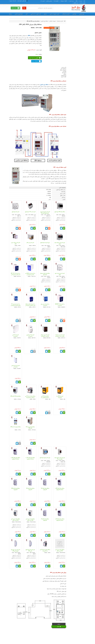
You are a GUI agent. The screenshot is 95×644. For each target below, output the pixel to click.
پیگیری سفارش (49, 1)
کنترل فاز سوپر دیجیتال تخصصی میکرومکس (45, 336)
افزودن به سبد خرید (34, 58)
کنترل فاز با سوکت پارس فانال (16, 243)
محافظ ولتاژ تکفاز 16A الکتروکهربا (45, 489)
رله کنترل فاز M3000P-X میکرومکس (60, 305)
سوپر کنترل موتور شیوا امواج (45, 458)
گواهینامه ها (56, 1)
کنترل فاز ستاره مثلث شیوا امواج (60, 274)
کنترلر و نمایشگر (66, 14)
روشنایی (75, 14)
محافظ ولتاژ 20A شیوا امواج (60, 212)
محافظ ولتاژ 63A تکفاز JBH (16, 396)
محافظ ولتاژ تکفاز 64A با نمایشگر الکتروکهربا (60, 520)
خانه (84, 1)
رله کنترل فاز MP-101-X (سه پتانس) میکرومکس (16, 274)
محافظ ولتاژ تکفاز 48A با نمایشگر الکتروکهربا (60, 489)
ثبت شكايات (76, 3)
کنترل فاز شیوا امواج (16, 212)
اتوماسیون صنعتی (19, 14)
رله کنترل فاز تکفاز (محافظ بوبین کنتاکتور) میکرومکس (30, 305)
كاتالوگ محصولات (64, 1)
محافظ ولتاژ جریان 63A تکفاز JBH (30, 428)
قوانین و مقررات (82, 3)
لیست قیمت (71, 1)
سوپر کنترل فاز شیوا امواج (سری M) (30, 550)
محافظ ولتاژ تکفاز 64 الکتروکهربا (45, 520)
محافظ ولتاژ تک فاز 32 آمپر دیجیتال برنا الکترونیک (30, 397)
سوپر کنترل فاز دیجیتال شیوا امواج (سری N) (60, 458)
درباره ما (81, 1)
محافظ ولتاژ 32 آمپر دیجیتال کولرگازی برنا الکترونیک (45, 397)
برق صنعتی (82, 14)
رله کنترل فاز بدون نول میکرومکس (45, 305)
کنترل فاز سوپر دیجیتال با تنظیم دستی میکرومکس (60, 336)
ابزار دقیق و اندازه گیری (36, 14)
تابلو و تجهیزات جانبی (55, 14)
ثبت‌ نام (14, 1)
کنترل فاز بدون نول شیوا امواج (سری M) (16, 550)
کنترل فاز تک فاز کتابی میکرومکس (16, 366)
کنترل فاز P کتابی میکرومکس (16, 336)
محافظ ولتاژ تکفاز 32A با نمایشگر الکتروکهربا (16, 458)
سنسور (45, 14)
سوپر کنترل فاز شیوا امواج (45, 243)
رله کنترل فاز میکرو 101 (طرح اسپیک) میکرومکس (16, 305)
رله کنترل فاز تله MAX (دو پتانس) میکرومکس (30, 274)
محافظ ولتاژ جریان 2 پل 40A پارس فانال (30, 520)
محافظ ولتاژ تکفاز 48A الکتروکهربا (16, 489)
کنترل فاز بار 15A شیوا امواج (30, 212)
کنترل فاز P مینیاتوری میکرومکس (30, 336)
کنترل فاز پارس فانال (30, 243)
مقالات (76, 1)
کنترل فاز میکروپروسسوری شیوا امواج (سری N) (45, 212)
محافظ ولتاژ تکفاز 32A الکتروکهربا (30, 489)
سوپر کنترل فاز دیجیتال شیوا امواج (60, 243)
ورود (11, 1)
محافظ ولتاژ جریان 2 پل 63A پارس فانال (16, 520)
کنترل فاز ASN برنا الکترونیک (60, 397)
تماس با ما (43, 1)
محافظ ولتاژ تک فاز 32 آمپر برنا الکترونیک (45, 550)
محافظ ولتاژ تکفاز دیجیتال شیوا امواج (45, 274)
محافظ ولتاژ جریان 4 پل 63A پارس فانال (60, 550)
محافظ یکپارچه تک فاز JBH (16, 427)
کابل (27, 14)
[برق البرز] (79, 8)
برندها (10, 14)
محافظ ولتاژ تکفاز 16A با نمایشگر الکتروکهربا (30, 458)
